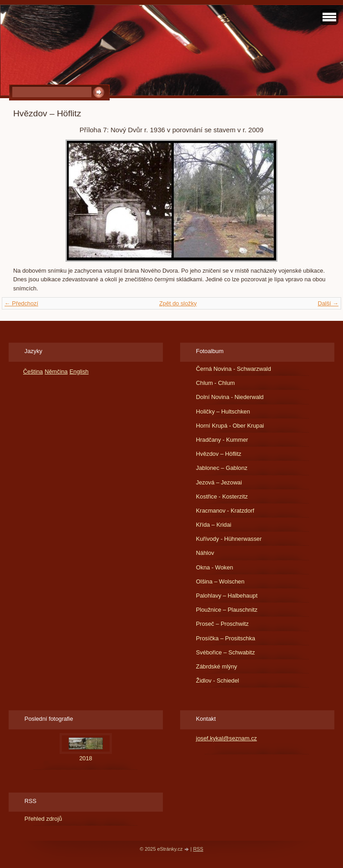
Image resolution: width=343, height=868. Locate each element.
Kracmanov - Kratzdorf (225, 511)
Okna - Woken (215, 567)
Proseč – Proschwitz (222, 624)
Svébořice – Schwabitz (225, 652)
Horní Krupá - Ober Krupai (230, 426)
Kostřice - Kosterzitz (222, 496)
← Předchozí (21, 303)
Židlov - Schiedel (218, 681)
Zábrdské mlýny (217, 666)
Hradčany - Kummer (222, 440)
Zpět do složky (178, 303)
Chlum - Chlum (215, 383)
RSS (198, 849)
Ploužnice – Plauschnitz (227, 610)
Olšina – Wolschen (220, 581)
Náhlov (205, 553)
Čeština (33, 372)
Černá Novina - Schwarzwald (234, 369)
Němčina (56, 372)
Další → (328, 303)
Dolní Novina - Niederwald (230, 397)
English (79, 372)
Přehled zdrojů (43, 819)
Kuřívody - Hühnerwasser (229, 539)
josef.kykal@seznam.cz (227, 738)
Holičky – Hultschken (223, 412)
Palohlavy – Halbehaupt (227, 596)
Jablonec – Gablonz (222, 468)
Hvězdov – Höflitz (219, 454)
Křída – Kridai (214, 525)
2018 (86, 758)
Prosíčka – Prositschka (226, 638)
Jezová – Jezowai (219, 482)
